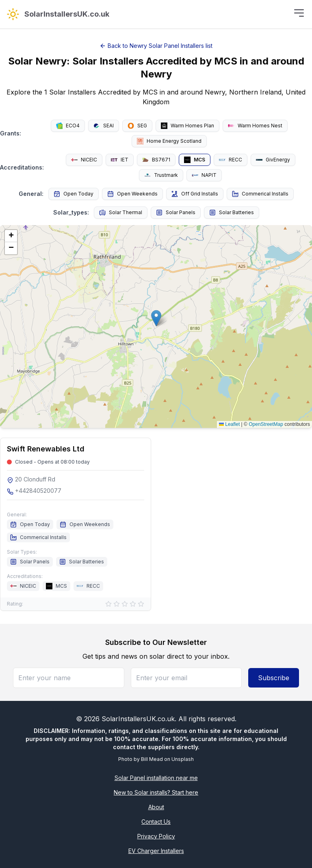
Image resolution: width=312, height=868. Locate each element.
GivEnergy (273, 160)
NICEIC (84, 160)
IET (120, 160)
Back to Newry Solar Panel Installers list (156, 46)
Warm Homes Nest (255, 126)
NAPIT (204, 175)
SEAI (104, 126)
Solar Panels (176, 213)
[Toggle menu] (299, 13)
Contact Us (156, 822)
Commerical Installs (260, 194)
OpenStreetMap (266, 424)
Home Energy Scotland (169, 141)
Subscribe (274, 678)
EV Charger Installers (156, 851)
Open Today (74, 194)
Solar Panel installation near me (156, 778)
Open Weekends (132, 194)
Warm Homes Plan (187, 126)
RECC (231, 160)
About (156, 807)
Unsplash (183, 759)
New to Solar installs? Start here (156, 792)
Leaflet (229, 424)
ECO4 (68, 126)
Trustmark (161, 175)
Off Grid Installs (195, 194)
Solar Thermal (121, 213)
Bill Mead (152, 759)
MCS (195, 160)
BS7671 (156, 160)
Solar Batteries (232, 213)
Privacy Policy (156, 836)
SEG (137, 126)
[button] (156, 318)
